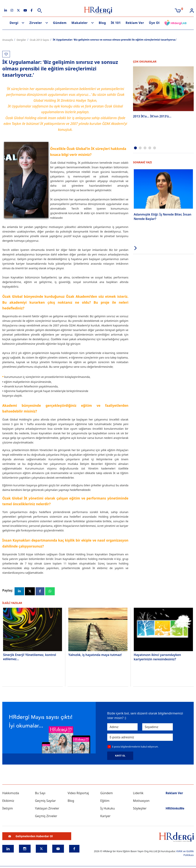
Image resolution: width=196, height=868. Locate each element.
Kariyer (105, 816)
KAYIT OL (120, 756)
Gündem (60, 23)
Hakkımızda (11, 793)
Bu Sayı (40, 793)
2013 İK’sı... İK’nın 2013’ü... (152, 116)
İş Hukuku (108, 809)
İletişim (8, 809)
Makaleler (80, 23)
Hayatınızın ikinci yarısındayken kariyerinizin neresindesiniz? (157, 657)
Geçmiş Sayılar (45, 801)
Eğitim (105, 801)
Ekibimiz (8, 801)
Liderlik (138, 793)
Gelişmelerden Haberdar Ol (31, 836)
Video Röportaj (78, 793)
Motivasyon (141, 801)
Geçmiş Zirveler (46, 816)
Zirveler (36, 23)
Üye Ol (154, 23)
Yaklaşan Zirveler (47, 809)
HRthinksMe (175, 809)
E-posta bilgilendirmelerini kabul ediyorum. (135, 747)
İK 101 (116, 23)
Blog (102, 23)
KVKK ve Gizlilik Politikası (185, 853)
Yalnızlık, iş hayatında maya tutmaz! (95, 655)
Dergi (14, 23)
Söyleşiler (140, 809)
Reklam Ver (135, 23)
